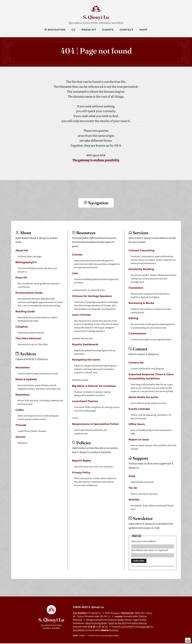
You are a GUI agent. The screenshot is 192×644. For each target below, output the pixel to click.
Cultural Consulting (141, 250)
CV (73, 30)
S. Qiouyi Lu (96, 17)
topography (145, 627)
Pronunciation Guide (29, 293)
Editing (133, 318)
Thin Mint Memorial (28, 338)
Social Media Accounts (143, 397)
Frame (115, 627)
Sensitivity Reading (141, 269)
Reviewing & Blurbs (141, 303)
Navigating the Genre (86, 360)
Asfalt (112, 624)
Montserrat (128, 614)
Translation (136, 288)
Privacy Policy (81, 472)
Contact (126, 30)
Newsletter (23, 367)
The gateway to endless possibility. (96, 160)
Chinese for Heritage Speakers (92, 296)
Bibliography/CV (26, 262)
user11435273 (128, 627)
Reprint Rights (82, 460)
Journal (20, 437)
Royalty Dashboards (85, 344)
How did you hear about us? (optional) (150, 550)
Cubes (111, 620)
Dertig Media (101, 624)
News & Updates (26, 379)
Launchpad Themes (85, 401)
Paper (136, 620)
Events (108, 30)
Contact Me (136, 362)
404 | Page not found (96, 51)
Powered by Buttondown (140, 567)
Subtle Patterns (139, 624)
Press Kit (89, 30)
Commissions (137, 333)
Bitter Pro (140, 614)
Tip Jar (133, 488)
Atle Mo (121, 624)
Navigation (55, 30)
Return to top (96, 214)
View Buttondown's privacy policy (162, 567)
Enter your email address (144, 541)
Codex (20, 410)
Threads (21, 425)
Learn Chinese (81, 315)
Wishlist (134, 499)
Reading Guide (25, 311)
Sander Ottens (124, 620)
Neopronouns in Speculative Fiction (95, 424)
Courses (77, 254)
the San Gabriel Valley (110, 636)
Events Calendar (139, 409)
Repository (23, 395)
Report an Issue (139, 439)
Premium (110, 631)
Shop (143, 30)
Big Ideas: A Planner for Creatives (94, 386)
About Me (22, 250)
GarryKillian (79, 631)
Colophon (22, 327)
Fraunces (116, 614)
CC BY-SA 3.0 (98, 627)
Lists (75, 273)
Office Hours (137, 424)
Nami (88, 624)
